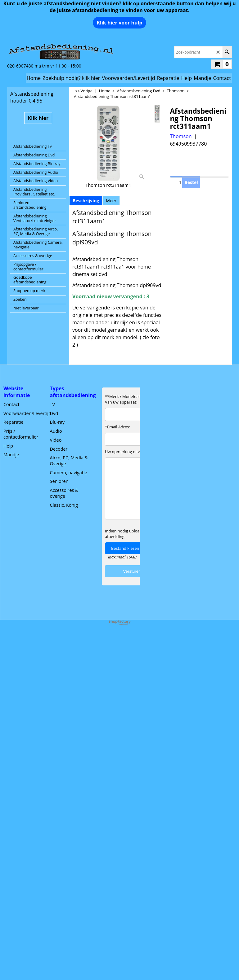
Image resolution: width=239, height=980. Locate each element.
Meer (111, 201)
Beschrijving (86, 201)
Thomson (181, 136)
